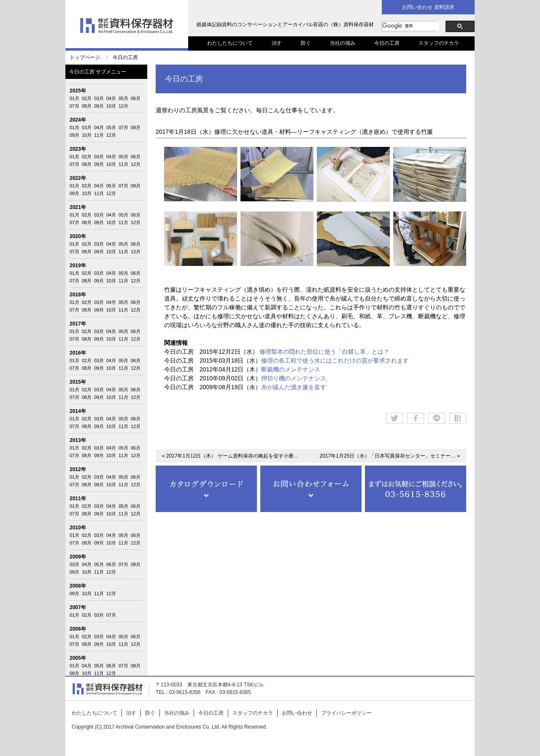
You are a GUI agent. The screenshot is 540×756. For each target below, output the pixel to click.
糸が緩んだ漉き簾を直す (294, 387)
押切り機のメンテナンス (294, 378)
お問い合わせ (297, 713)
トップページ (85, 57)
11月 (99, 135)
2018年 (78, 295)
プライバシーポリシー (346, 713)
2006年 (78, 629)
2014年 (78, 411)
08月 (87, 106)
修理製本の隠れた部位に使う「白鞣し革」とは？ (324, 352)
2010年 (78, 528)
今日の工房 (387, 43)
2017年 (78, 324)
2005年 (78, 658)
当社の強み (343, 43)
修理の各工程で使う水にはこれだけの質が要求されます (335, 360)
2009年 (78, 557)
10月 (111, 106)
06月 (136, 98)
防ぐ (306, 43)
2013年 (78, 440)
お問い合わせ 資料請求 (428, 7)
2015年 (78, 382)
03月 (99, 98)
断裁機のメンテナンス (291, 369)
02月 (87, 98)
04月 (111, 98)
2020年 (78, 236)
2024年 (78, 120)
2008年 (78, 586)
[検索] (411, 26)
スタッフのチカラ (439, 43)
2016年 (78, 353)
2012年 (78, 469)
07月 (74, 106)
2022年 (78, 178)
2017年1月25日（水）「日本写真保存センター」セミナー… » (390, 456)
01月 (74, 98)
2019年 (78, 266)
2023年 (78, 149)
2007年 (78, 607)
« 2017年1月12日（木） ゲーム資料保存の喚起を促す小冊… (230, 456)
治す (277, 43)
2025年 (78, 91)
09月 (99, 106)
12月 (123, 106)
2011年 (78, 499)
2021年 (78, 207)
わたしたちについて (230, 43)
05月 (123, 98)
